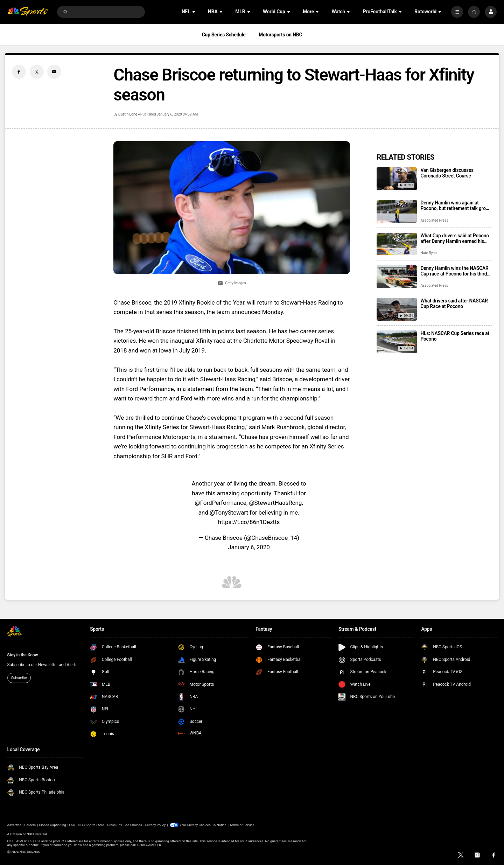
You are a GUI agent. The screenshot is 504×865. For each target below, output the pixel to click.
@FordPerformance (220, 503)
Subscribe (19, 678)
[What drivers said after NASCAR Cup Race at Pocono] (397, 309)
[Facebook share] (19, 72)
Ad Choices (134, 825)
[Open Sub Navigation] (194, 12)
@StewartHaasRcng (275, 503)
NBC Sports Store (91, 825)
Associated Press (434, 220)
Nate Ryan (428, 253)
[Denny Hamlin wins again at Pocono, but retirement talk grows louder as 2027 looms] (397, 211)
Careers (30, 825)
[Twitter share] (37, 72)
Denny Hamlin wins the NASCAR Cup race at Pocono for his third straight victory (454, 271)
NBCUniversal (37, 834)
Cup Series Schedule (224, 35)
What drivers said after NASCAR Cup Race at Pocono (454, 304)
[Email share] (54, 72)
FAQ (72, 825)
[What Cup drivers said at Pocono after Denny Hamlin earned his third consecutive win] (397, 244)
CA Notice (219, 825)
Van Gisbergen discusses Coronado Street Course (447, 173)
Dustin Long (128, 114)
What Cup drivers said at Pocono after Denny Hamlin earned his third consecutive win (454, 238)
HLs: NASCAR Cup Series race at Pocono (455, 336)
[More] (457, 12)
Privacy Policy (156, 825)
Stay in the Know (23, 655)
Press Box (114, 825)
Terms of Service (242, 825)
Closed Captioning (52, 825)
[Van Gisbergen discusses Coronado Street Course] (397, 179)
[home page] (28, 12)
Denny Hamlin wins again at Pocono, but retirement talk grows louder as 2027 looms (456, 205)
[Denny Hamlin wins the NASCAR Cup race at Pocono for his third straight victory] (397, 277)
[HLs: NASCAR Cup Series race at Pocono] (397, 342)
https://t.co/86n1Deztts (249, 522)
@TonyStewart (229, 512)
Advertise (14, 825)
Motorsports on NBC (280, 35)
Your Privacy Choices (195, 825)
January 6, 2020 (249, 547)
